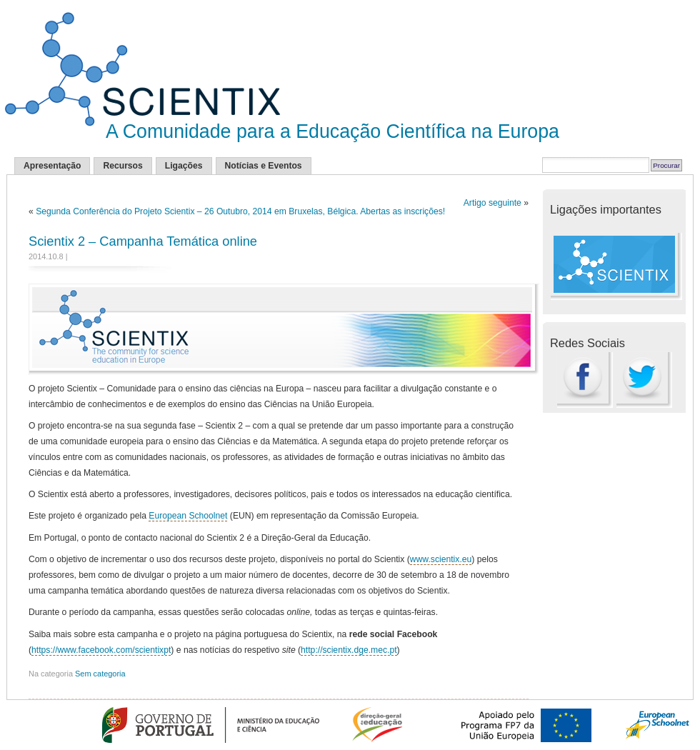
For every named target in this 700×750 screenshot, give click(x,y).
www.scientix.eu (441, 559)
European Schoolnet (188, 516)
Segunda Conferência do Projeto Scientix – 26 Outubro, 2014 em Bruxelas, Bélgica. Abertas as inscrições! (240, 211)
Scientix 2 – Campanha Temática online (143, 241)
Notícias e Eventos (264, 166)
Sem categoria (100, 674)
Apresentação (52, 166)
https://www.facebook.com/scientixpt (101, 650)
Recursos (122, 166)
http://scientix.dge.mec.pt (349, 650)
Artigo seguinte (492, 203)
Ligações (184, 166)
